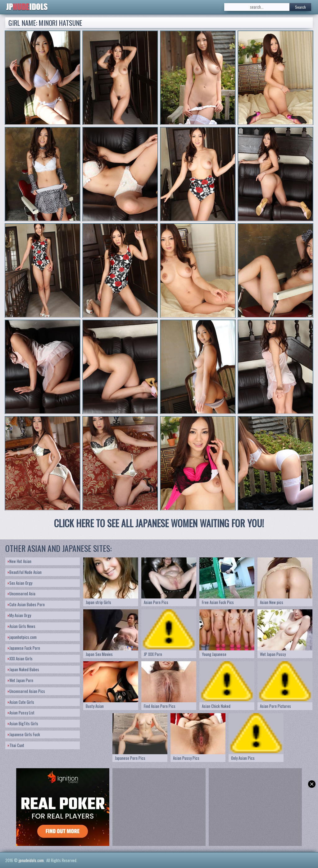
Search (300, 7)
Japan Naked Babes (23, 669)
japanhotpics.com (22, 637)
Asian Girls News (22, 626)
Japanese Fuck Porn (24, 648)
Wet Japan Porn (20, 680)
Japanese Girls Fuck (24, 734)
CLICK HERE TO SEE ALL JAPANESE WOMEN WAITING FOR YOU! (159, 523)
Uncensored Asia (22, 593)
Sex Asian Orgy (20, 583)
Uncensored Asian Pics (26, 691)
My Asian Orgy (19, 615)
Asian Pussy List (21, 713)
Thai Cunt (16, 745)
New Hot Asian (20, 561)
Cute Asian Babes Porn (26, 604)
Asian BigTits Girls (23, 723)
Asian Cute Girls (21, 702)
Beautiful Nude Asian (25, 572)
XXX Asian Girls (20, 658)
